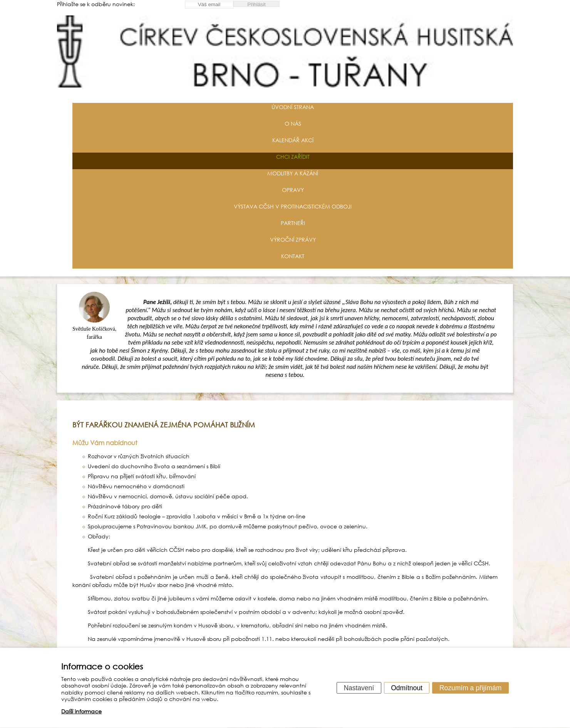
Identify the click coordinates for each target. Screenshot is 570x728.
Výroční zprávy (293, 240)
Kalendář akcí (293, 140)
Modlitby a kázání (293, 173)
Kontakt (293, 256)
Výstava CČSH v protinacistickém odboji (293, 206)
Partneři (293, 223)
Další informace (81, 711)
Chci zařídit (293, 157)
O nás (293, 124)
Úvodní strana (293, 107)
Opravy (293, 190)
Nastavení (359, 688)
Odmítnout (407, 688)
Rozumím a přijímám (470, 688)
